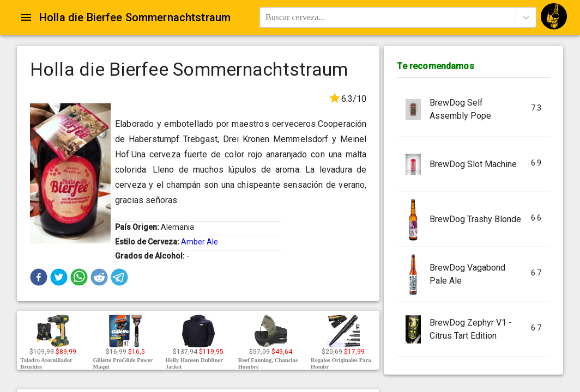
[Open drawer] (26, 17)
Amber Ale (200, 242)
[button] (39, 277)
